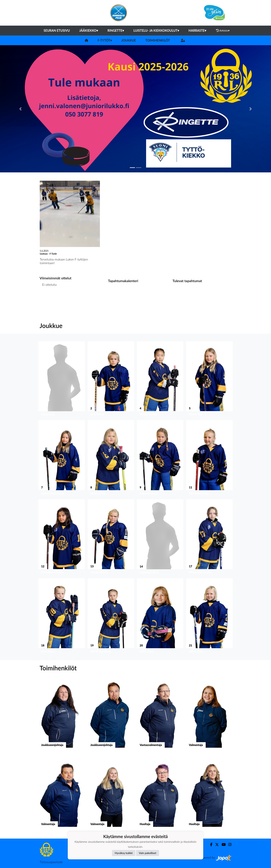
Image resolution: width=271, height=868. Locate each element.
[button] (20, 109)
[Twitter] (216, 845)
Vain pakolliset (148, 853)
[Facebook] (210, 845)
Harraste (197, 30)
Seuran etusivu (57, 30)
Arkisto (223, 30)
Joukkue (129, 40)
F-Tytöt (105, 40)
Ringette (116, 30)
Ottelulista (48, 298)
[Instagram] (228, 845)
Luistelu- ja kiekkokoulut (156, 30)
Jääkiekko (89, 30)
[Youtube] (222, 845)
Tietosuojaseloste (51, 862)
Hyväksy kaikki (124, 853)
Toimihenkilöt (158, 40)
